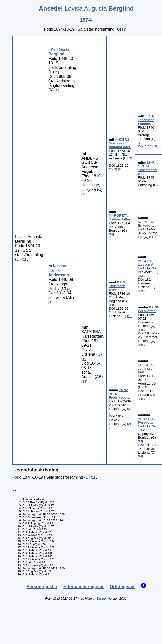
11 (152, 237)
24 (140, 399)
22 (146, 387)
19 (140, 345)
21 (130, 424)
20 (130, 409)
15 (130, 316)
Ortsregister (122, 587)
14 (112, 305)
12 (84, 359)
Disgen (102, 598)
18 (140, 330)
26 (140, 456)
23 (152, 395)
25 (140, 441)
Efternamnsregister (83, 587)
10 (112, 234)
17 (140, 291)
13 (84, 382)
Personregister (42, 587)
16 (140, 276)
